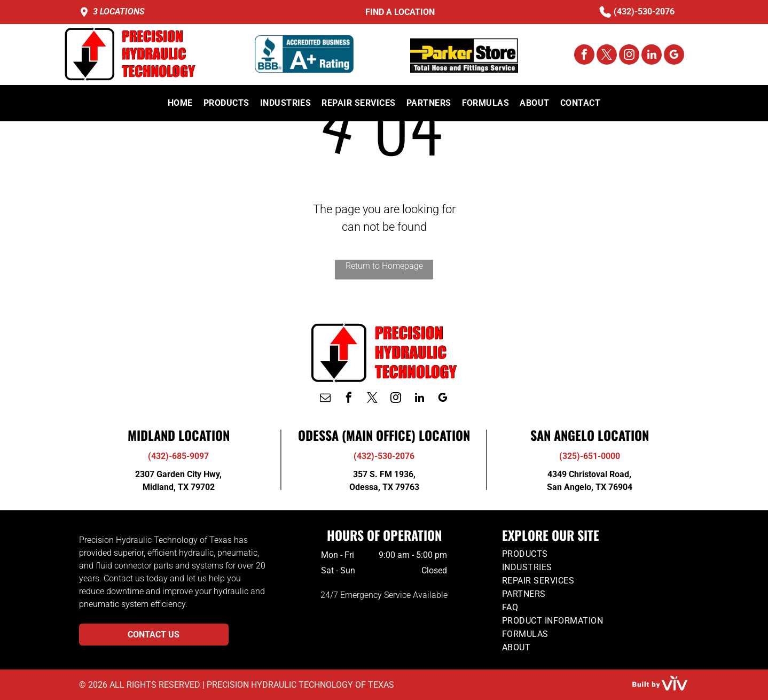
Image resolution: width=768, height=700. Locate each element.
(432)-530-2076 (644, 11)
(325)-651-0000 (590, 456)
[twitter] (607, 56)
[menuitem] (180, 103)
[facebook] (584, 56)
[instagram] (629, 56)
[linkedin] (652, 56)
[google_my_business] (674, 56)
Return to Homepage (384, 266)
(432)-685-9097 (178, 456)
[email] (325, 399)
